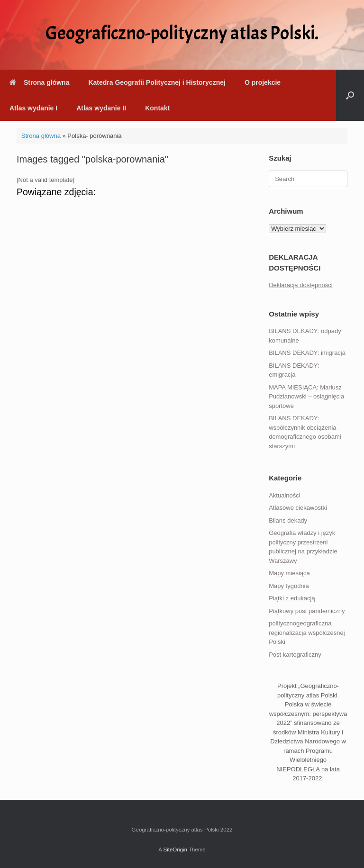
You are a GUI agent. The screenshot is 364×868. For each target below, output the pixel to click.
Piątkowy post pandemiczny (307, 611)
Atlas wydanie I (33, 108)
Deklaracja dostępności (300, 285)
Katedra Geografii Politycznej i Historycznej (157, 82)
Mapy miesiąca (289, 573)
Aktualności (284, 495)
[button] (350, 95)
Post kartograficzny (295, 655)
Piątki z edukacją (292, 598)
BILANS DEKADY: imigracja (307, 353)
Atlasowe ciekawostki (298, 508)
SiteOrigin (175, 850)
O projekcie (263, 82)
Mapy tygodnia (289, 586)
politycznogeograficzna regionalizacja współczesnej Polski (307, 633)
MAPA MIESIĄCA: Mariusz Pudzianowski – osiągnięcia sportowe (306, 397)
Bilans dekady (288, 520)
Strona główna (39, 82)
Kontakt (157, 108)
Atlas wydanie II (101, 108)
